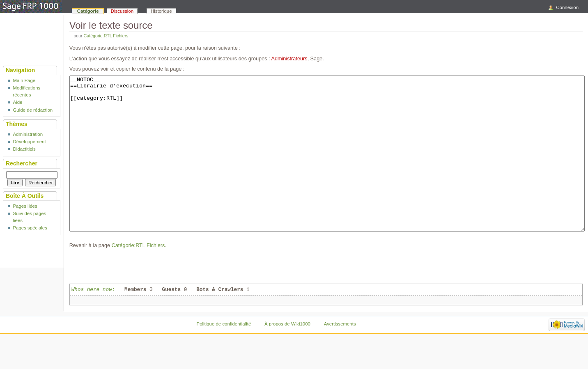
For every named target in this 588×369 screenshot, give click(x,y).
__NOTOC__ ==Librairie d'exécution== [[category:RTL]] (327, 169)
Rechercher (22, 163)
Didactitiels (24, 149)
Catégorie (88, 11)
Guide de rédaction (33, 110)
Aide (17, 102)
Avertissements (340, 355)
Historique (161, 11)
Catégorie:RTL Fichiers (106, 36)
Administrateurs (289, 59)
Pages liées (25, 206)
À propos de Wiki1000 (287, 355)
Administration (28, 134)
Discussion (122, 11)
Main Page (24, 80)
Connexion (567, 7)
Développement (29, 142)
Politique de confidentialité (224, 355)
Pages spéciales (30, 228)
